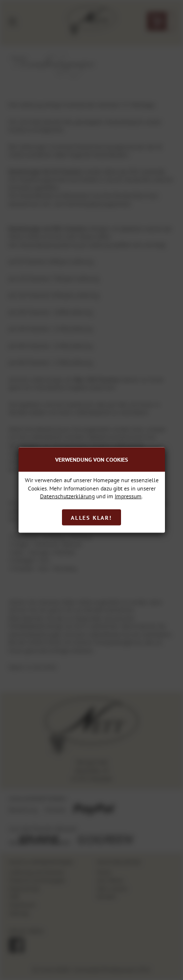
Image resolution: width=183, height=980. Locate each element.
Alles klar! (91, 517)
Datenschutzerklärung (67, 496)
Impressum (128, 496)
